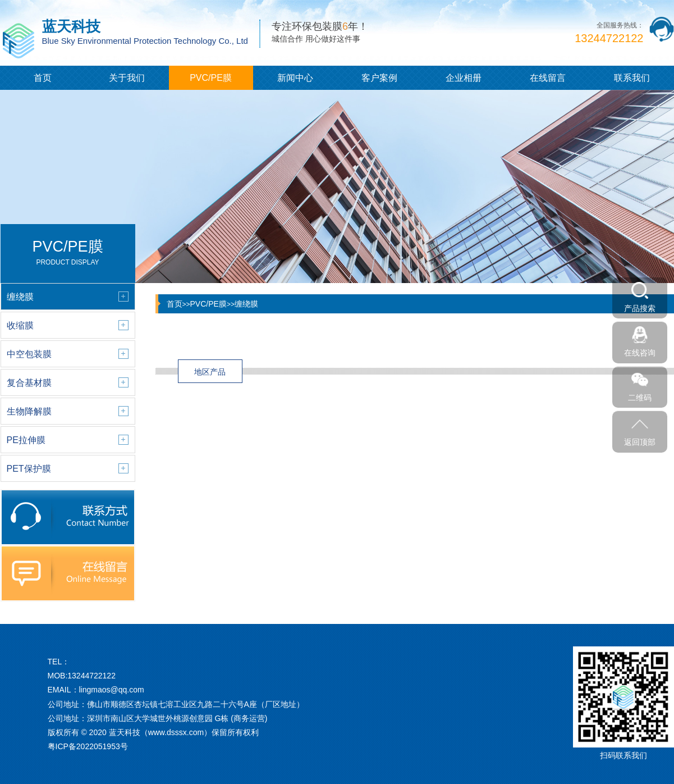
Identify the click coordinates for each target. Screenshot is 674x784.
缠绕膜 (246, 304)
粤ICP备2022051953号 (88, 746)
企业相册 (464, 78)
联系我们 (632, 78)
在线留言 (548, 78)
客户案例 (379, 78)
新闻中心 (295, 78)
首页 (43, 78)
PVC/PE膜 (211, 78)
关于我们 (127, 78)
